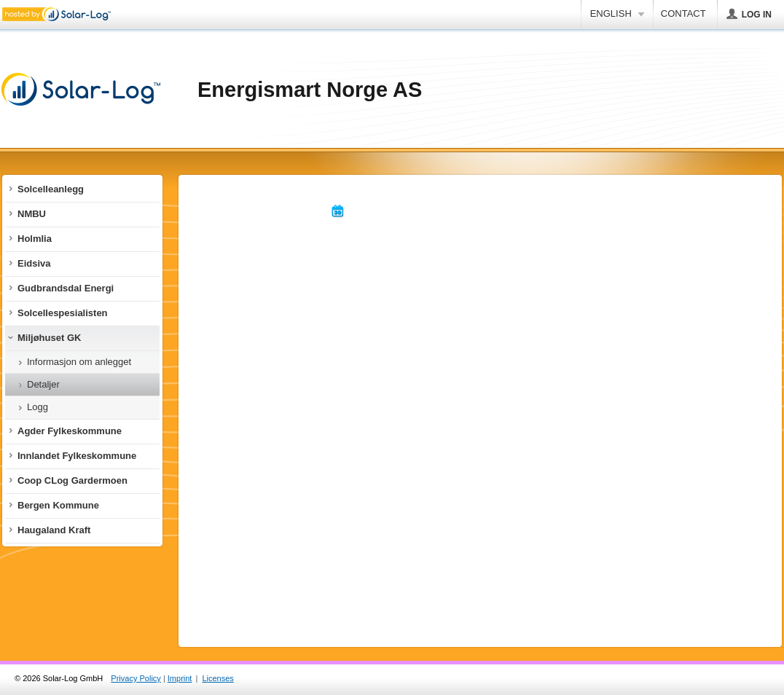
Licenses (217, 678)
